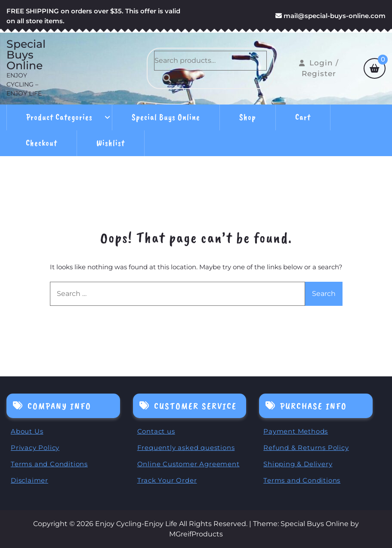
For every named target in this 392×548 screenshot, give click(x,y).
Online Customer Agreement (188, 464)
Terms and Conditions (49, 464)
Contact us (156, 431)
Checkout (42, 143)
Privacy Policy (35, 448)
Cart (303, 117)
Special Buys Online (26, 55)
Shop (248, 117)
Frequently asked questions (186, 448)
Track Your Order (167, 480)
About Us (27, 431)
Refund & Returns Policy (306, 448)
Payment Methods (296, 431)
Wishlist (111, 143)
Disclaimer (29, 480)
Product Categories (59, 117)
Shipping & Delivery (298, 464)
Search (165, 78)
